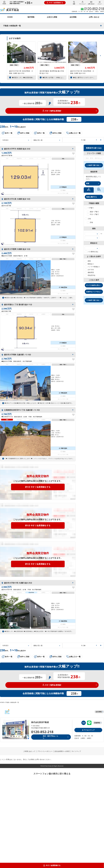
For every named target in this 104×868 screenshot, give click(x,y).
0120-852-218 (42, 732)
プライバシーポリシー (45, 751)
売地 (90, 222)
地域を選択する (91, 197)
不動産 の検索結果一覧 (12, 26)
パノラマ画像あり (92, 267)
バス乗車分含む (92, 252)
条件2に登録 (55, 133)
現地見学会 (90, 275)
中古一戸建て (93, 214)
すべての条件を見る (93, 285)
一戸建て (89, 208)
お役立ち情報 (52, 17)
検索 (74, 3)
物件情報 (31, 17)
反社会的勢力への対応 (62, 751)
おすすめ (89, 269)
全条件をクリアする (93, 292)
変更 (88, 183)
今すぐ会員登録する (55, 3)
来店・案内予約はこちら (50, 737)
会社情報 (73, 17)
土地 (88, 219)
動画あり (89, 264)
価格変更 (89, 272)
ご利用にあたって (29, 751)
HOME (4, 3)
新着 (88, 261)
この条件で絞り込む (93, 165)
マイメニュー (83, 3)
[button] (100, 55)
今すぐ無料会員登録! (52, 111)
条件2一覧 (39, 133)
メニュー (100, 3)
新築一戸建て (93, 212)
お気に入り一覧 (73, 133)
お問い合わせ (91, 3)
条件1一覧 (7, 133)
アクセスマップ (88, 730)
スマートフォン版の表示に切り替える (52, 774)
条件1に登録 (23, 133)
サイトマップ (76, 751)
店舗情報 (97, 723)
